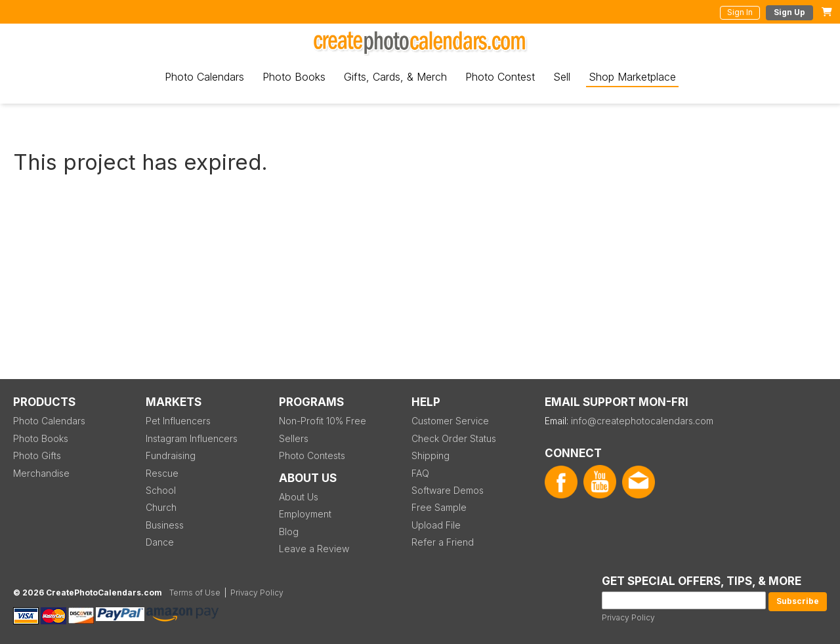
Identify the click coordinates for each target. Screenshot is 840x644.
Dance (160, 542)
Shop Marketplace (632, 77)
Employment (305, 514)
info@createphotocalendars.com (642, 421)
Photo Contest (500, 77)
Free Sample (439, 507)
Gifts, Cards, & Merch (395, 77)
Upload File (436, 525)
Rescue (162, 473)
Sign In (740, 12)
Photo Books (294, 77)
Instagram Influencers (192, 438)
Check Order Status (454, 438)
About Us (299, 497)
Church (161, 507)
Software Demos (448, 490)
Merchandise (41, 473)
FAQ (420, 473)
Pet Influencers (178, 421)
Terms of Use (195, 593)
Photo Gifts (37, 455)
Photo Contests (312, 455)
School (161, 490)
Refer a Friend (443, 542)
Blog (289, 532)
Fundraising (171, 455)
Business (165, 525)
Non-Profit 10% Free (323, 421)
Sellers (294, 438)
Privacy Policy (628, 617)
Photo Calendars (204, 77)
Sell (562, 77)
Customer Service (450, 421)
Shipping (430, 455)
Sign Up (789, 12)
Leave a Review (314, 549)
